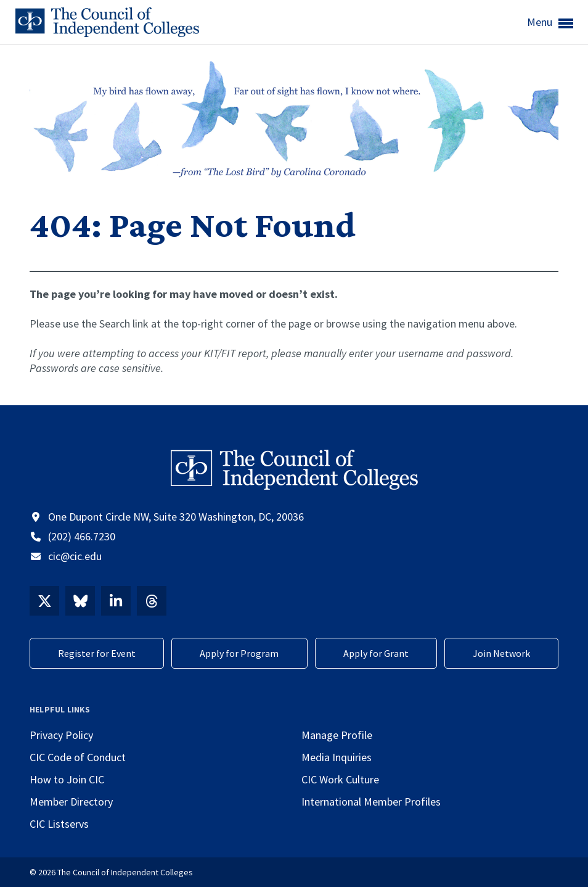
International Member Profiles (371, 802)
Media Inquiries (337, 757)
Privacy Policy (61, 735)
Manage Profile (337, 735)
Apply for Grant (376, 653)
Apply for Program (239, 653)
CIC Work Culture (340, 779)
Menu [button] (550, 23)
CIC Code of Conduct (78, 757)
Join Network (501, 653)
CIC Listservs (59, 824)
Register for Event (97, 653)
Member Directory (71, 802)
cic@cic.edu (75, 556)
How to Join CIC (67, 779)
